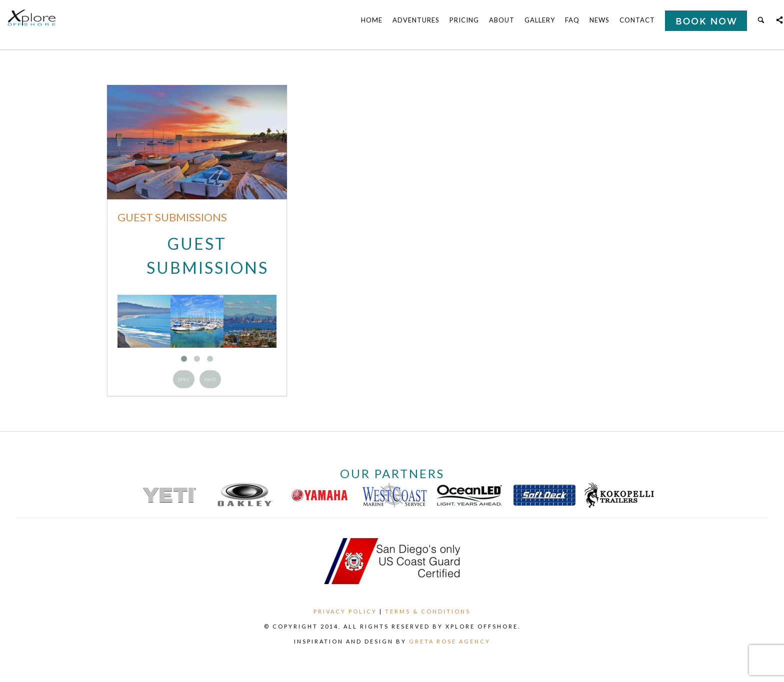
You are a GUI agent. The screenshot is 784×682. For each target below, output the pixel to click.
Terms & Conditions (428, 611)
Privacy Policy (345, 611)
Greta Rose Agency (450, 641)
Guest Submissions (172, 217)
